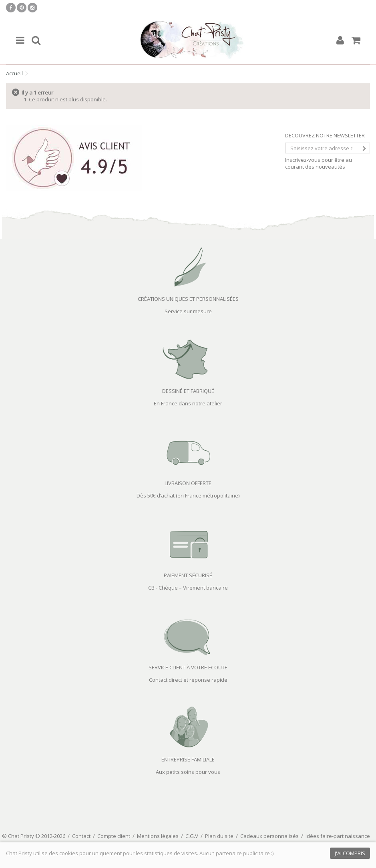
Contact (81, 836)
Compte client (114, 836)
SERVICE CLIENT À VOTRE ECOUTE (188, 667)
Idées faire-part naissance (338, 836)
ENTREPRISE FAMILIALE (188, 759)
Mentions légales (158, 836)
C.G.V (192, 836)
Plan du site (219, 836)
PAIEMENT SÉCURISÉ (188, 575)
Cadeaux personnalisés (269, 836)
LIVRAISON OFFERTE (188, 483)
